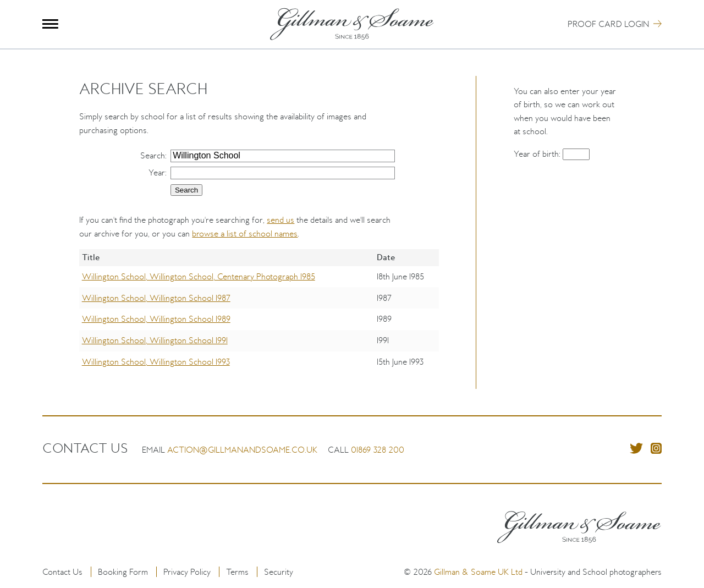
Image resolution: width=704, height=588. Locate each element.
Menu (50, 24)
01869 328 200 (378, 450)
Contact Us (62, 572)
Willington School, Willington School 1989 (156, 319)
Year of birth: (538, 154)
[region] (259, 319)
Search (153, 155)
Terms (237, 572)
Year (157, 172)
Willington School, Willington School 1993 (156, 362)
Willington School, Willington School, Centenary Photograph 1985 (199, 276)
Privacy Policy (187, 572)
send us (280, 220)
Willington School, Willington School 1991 (155, 340)
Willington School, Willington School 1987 (156, 298)
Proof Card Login (608, 24)
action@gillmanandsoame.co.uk (242, 450)
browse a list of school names (245, 233)
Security (279, 572)
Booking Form (123, 572)
